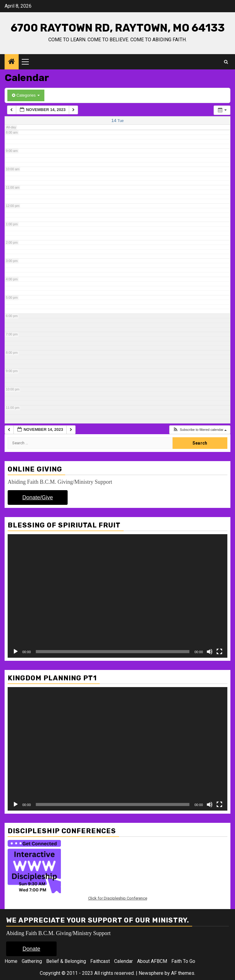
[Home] (12, 62)
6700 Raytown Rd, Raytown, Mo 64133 (118, 28)
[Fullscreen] (219, 652)
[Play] (16, 652)
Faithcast (100, 961)
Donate (31, 949)
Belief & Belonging (66, 961)
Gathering (32, 961)
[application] (117, 596)
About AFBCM (152, 961)
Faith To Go (183, 961)
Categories (26, 95)
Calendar (123, 961)
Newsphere (151, 973)
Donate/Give (38, 497)
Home (11, 961)
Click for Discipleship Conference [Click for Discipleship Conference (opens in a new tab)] (118, 898)
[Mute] (210, 652)
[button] (200, 430)
